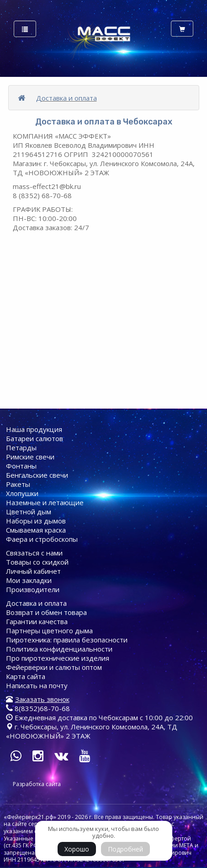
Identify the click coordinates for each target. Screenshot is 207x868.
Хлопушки (22, 493)
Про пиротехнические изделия (58, 658)
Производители (33, 589)
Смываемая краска (36, 530)
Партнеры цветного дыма (49, 631)
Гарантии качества (37, 621)
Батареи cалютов (34, 438)
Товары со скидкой (37, 562)
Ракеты (18, 484)
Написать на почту (37, 685)
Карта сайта (26, 676)
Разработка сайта (37, 784)
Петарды (21, 447)
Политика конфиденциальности (59, 649)
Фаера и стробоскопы (42, 539)
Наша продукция (34, 429)
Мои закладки (29, 580)
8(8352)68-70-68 (38, 708)
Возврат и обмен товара (46, 612)
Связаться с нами (34, 553)
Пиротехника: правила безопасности (67, 640)
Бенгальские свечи (37, 475)
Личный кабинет (33, 571)
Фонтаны (21, 466)
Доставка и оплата (66, 98)
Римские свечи (30, 457)
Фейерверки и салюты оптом (54, 667)
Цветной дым (29, 512)
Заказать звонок (42, 699)
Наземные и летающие (45, 502)
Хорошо (77, 849)
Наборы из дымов (36, 521)
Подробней (125, 849)
